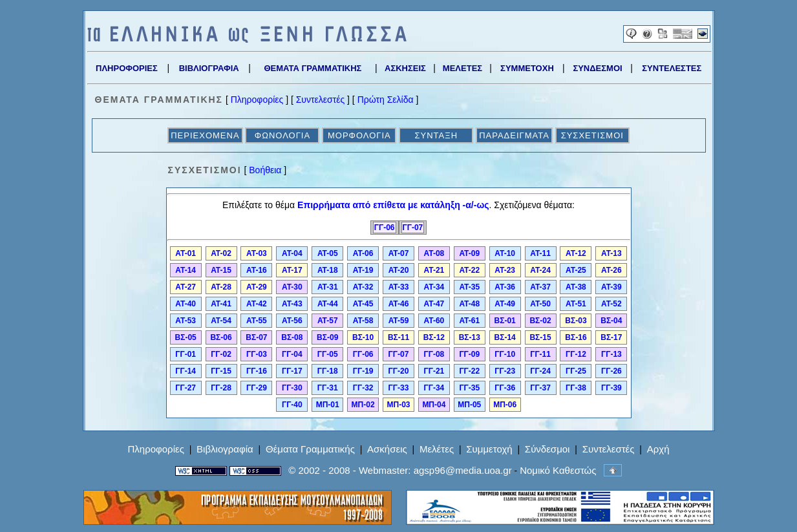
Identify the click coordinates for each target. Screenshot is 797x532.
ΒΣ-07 (256, 337)
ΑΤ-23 (505, 270)
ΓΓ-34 (434, 388)
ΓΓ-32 (363, 388)
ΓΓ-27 (186, 388)
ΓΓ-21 (434, 371)
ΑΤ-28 (221, 287)
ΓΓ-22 (469, 371)
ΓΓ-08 (434, 354)
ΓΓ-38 (576, 388)
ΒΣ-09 (327, 337)
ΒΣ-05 (186, 337)
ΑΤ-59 (399, 321)
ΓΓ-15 (221, 371)
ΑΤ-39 (611, 287)
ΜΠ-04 (434, 405)
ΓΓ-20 (399, 371)
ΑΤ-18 (328, 270)
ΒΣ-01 (505, 321)
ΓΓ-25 (576, 371)
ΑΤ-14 (186, 270)
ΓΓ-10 (505, 354)
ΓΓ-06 (385, 228)
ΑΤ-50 (540, 304)
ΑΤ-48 (469, 304)
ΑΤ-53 (186, 321)
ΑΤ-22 (469, 270)
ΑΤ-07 (399, 253)
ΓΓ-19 (363, 371)
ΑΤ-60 (434, 321)
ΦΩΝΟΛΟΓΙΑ (282, 135)
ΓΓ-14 (186, 371)
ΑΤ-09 (469, 253)
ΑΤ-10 (505, 253)
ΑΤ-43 (292, 304)
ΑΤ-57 (328, 321)
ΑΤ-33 (399, 287)
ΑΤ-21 (434, 270)
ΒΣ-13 (470, 337)
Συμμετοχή (489, 449)
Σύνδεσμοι (547, 449)
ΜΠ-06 (505, 405)
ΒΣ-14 (505, 337)
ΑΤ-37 (540, 287)
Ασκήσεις (387, 449)
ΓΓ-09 (469, 354)
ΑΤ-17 (292, 270)
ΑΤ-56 (292, 321)
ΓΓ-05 (328, 354)
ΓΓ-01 (186, 354)
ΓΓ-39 (611, 388)
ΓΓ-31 (328, 388)
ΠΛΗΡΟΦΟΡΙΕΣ (127, 68)
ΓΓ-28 (221, 388)
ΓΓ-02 (221, 354)
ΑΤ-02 (221, 253)
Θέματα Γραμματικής (310, 449)
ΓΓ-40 (292, 405)
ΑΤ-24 (540, 270)
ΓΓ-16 (257, 371)
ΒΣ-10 (363, 337)
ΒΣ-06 (221, 337)
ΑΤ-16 (257, 270)
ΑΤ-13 (611, 253)
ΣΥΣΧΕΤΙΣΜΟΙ (592, 135)
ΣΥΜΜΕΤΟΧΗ (527, 68)
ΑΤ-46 (399, 304)
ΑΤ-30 (292, 287)
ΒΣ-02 (540, 321)
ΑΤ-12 (576, 253)
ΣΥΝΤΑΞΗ (436, 135)
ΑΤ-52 (611, 304)
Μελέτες (437, 449)
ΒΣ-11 (398, 337)
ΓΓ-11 (540, 354)
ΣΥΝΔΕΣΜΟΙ (597, 68)
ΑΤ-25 (576, 270)
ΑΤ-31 (328, 287)
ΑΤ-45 (363, 304)
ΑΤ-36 (505, 287)
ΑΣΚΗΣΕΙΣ (405, 68)
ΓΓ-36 (505, 388)
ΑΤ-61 (469, 321)
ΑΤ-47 (434, 304)
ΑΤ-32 (363, 287)
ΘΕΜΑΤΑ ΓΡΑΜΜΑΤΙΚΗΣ (313, 68)
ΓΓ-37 (540, 388)
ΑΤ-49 (505, 304)
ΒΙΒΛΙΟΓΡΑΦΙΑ (209, 68)
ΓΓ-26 (611, 371)
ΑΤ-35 (469, 287)
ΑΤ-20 (399, 270)
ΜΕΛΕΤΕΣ (462, 68)
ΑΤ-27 (186, 287)
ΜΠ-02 (363, 405)
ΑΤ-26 (611, 270)
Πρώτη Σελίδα (386, 100)
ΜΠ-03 (398, 405)
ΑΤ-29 (257, 287)
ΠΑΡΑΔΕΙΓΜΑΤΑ (514, 135)
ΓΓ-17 (292, 371)
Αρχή (658, 449)
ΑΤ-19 (363, 270)
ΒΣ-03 (576, 321)
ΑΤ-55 (257, 321)
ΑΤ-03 (257, 253)
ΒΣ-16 (576, 337)
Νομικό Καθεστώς (558, 470)
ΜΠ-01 (328, 405)
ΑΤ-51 (576, 304)
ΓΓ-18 (328, 371)
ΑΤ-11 (540, 253)
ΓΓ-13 (611, 354)
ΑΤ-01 (186, 253)
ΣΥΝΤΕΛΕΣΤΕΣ (672, 68)
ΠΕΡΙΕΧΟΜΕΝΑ (205, 135)
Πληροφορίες (257, 100)
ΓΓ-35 (469, 388)
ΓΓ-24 (540, 371)
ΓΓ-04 (292, 354)
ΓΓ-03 (257, 354)
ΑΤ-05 (328, 253)
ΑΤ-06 (363, 253)
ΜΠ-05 (469, 405)
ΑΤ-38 (576, 287)
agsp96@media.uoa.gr (463, 470)
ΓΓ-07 (413, 228)
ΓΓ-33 (399, 388)
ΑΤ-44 (328, 304)
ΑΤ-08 (434, 253)
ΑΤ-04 (292, 253)
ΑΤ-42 (257, 304)
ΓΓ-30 (292, 388)
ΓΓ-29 (257, 388)
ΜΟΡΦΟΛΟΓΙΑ (359, 135)
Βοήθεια (265, 170)
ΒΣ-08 (292, 337)
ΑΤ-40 (186, 304)
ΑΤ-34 (434, 287)
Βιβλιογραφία (225, 449)
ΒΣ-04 (611, 321)
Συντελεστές (320, 100)
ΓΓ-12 (576, 354)
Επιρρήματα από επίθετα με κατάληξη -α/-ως (393, 205)
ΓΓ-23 (505, 371)
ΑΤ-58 (363, 321)
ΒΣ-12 (434, 337)
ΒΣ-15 (540, 337)
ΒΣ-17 (611, 337)
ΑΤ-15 (221, 270)
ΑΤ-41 (221, 304)
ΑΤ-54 (221, 321)
